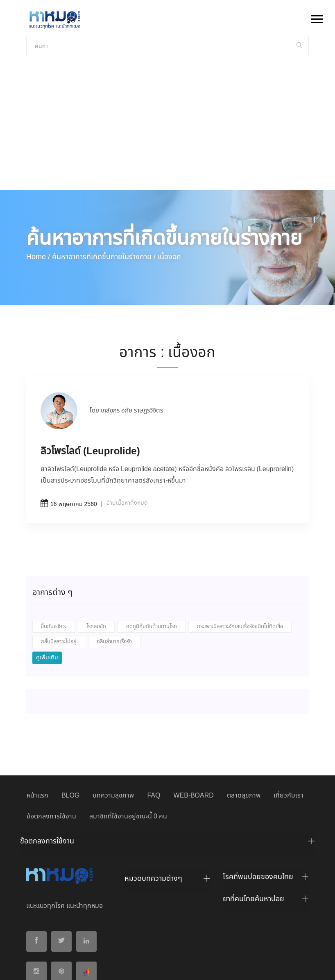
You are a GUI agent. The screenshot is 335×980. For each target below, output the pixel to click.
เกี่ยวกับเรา (289, 729)
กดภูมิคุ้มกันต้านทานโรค (152, 560)
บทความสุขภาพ (113, 729)
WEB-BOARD (193, 729)
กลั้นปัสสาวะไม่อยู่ (59, 575)
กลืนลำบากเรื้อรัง (114, 575)
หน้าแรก (37, 729)
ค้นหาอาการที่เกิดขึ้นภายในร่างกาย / (104, 190)
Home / (38, 190)
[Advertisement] (167, 62)
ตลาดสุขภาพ (244, 729)
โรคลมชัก (96, 560)
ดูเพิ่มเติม (47, 591)
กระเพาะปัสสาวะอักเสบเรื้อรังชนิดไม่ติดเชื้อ (240, 560)
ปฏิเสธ (276, 966)
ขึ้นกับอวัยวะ (54, 560)
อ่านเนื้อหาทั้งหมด (127, 436)
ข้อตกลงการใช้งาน (51, 750)
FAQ (154, 729)
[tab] (167, 777)
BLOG (70, 729)
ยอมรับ (252, 967)
